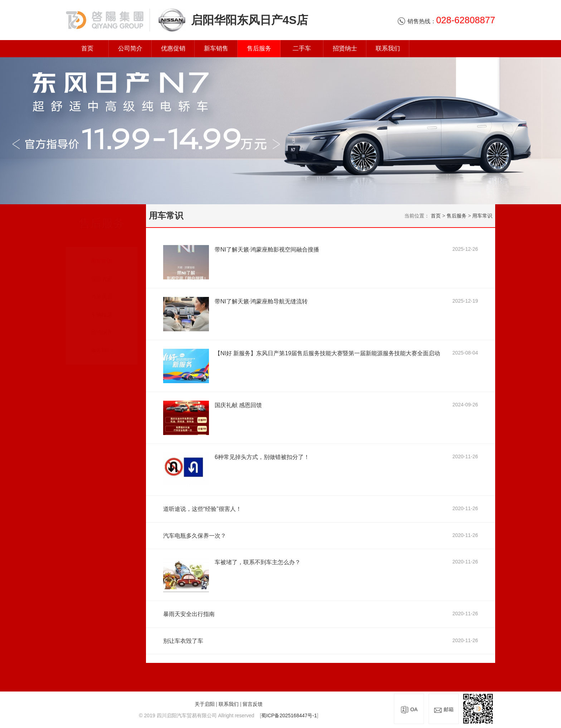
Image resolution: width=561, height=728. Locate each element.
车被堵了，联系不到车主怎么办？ (258, 562)
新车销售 (216, 48)
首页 (87, 48)
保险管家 (102, 272)
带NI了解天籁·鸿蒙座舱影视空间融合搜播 (267, 250)
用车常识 (102, 255)
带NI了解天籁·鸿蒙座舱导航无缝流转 (261, 301)
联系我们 (388, 48)
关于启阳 (205, 704)
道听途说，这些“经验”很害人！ (202, 509)
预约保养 (102, 325)
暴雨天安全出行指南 (189, 614)
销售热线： (446, 21)
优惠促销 (173, 48)
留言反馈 (253, 704)
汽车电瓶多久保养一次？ (195, 536)
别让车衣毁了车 (183, 641)
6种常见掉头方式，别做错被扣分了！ (262, 457)
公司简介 (130, 48)
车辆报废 (102, 308)
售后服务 (259, 48)
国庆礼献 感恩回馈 (238, 405)
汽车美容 (102, 290)
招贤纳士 (345, 48)
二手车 (302, 48)
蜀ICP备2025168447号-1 (289, 715)
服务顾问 (102, 343)
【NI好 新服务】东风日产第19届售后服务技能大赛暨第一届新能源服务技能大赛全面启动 (327, 353)
